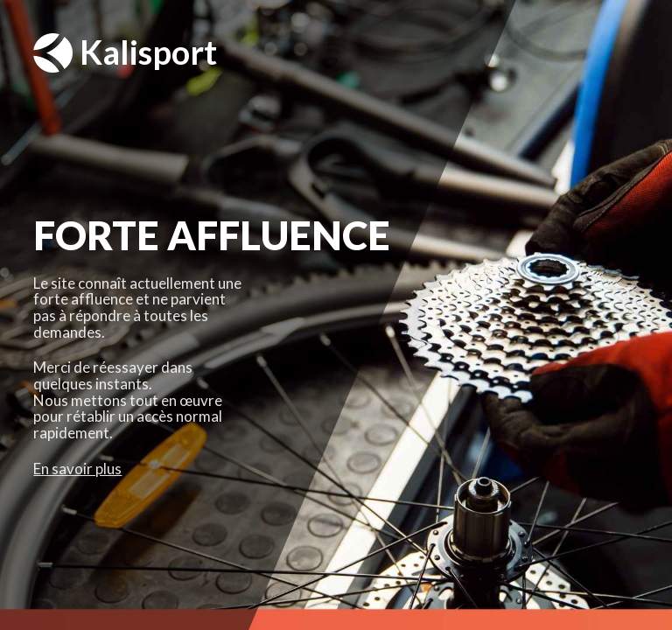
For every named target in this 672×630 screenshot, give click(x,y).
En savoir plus (77, 469)
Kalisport (125, 53)
